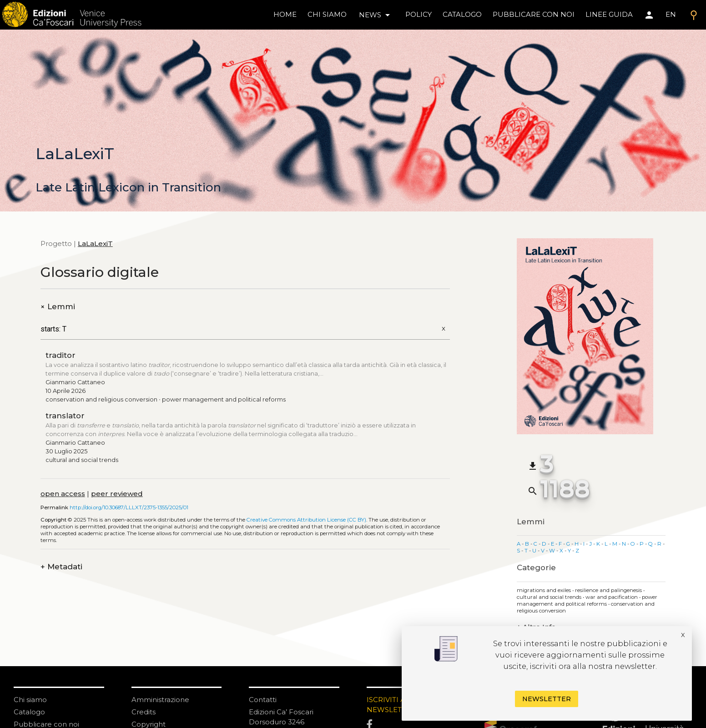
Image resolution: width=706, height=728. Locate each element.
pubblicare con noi (534, 14)
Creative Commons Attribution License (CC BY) (306, 520)
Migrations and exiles (545, 590)
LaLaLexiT (95, 244)
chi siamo (327, 14)
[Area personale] (649, 15)
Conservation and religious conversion (101, 399)
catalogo (462, 14)
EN (671, 14)
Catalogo (29, 712)
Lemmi (58, 307)
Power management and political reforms (224, 399)
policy (419, 14)
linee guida (609, 14)
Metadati (61, 567)
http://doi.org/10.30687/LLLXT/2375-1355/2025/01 (129, 507)
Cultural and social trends (82, 460)
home (285, 14)
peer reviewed (117, 494)
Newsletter (547, 699)
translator (65, 416)
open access (63, 494)
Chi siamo (30, 700)
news (376, 15)
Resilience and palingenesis (609, 590)
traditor (61, 355)
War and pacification (612, 597)
